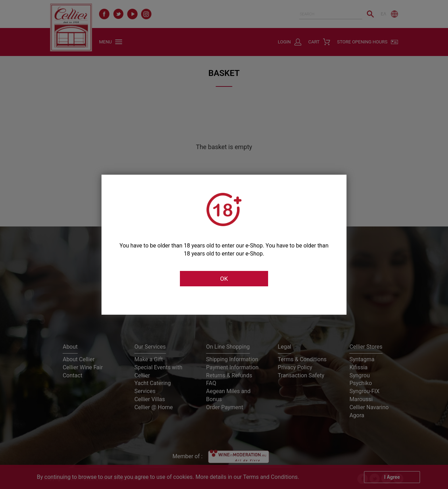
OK (224, 279)
